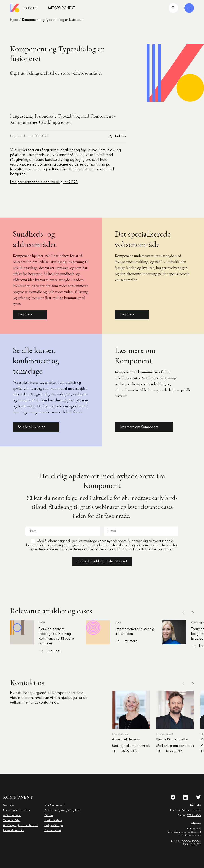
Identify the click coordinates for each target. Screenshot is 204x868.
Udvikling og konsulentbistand (21, 826)
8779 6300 (194, 816)
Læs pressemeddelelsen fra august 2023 (44, 182)
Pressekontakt (53, 831)
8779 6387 (130, 752)
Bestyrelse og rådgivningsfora (62, 810)
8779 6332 (174, 752)
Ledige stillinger (54, 826)
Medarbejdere (53, 821)
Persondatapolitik (13, 831)
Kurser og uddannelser (17, 810)
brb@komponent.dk (179, 746)
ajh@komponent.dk (135, 746)
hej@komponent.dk (189, 810)
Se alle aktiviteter (36, 427)
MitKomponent (74, 8)
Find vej (49, 816)
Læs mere (30, 315)
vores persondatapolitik (109, 550)
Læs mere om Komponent (144, 427)
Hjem (14, 20)
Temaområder (12, 821)
